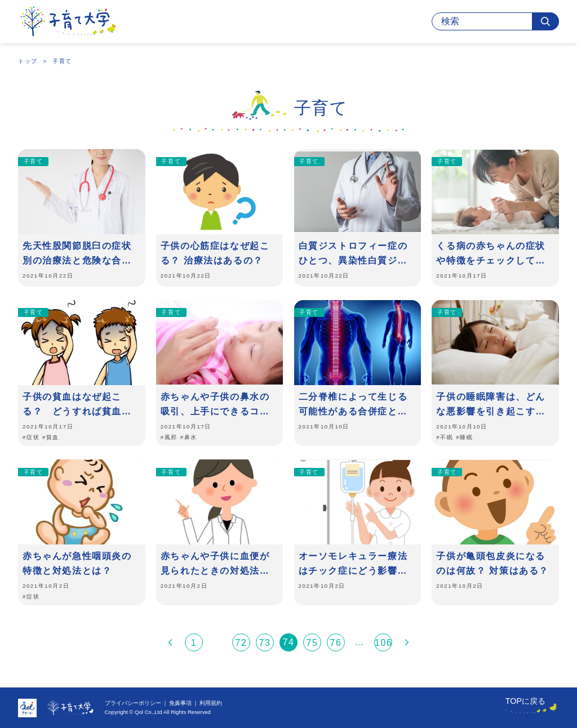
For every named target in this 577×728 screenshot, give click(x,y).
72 (241, 643)
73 (265, 643)
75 (312, 643)
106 (383, 643)
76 (336, 643)
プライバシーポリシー (133, 703)
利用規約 (211, 703)
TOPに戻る (525, 701)
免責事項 (180, 703)
